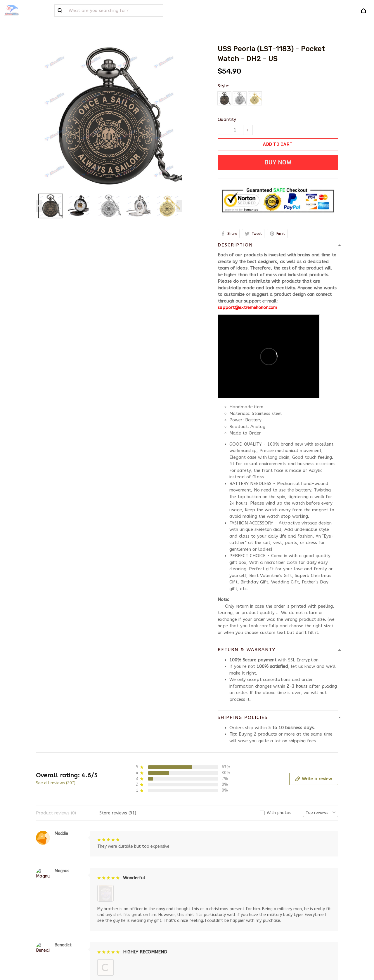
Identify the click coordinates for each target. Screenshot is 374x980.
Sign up (323, 916)
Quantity (227, 119)
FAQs (119, 903)
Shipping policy (207, 913)
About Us (123, 894)
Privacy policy (206, 903)
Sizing (120, 932)
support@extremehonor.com (247, 307)
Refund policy (206, 922)
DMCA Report (250, 953)
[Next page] (179, 206)
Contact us (125, 913)
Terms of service (209, 894)
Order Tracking (130, 922)
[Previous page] (39, 206)
